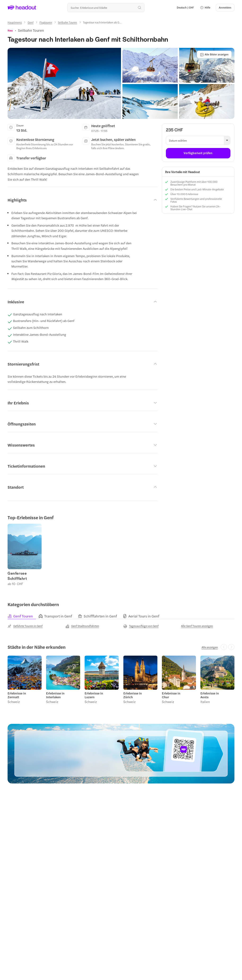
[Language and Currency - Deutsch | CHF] (185, 8)
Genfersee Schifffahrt (17, 576)
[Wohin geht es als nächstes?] (106, 8)
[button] (205, 8)
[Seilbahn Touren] (67, 22)
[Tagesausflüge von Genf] (141, 626)
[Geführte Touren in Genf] (25, 626)
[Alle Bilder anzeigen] (214, 54)
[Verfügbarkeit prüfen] (198, 153)
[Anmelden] (225, 8)
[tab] (23, 616)
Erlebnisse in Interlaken (55, 695)
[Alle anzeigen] (210, 647)
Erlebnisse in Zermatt (17, 695)
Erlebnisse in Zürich (133, 695)
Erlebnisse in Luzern (94, 695)
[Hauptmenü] (15, 22)
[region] (121, 555)
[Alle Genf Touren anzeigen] (197, 626)
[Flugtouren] (46, 22)
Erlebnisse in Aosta (210, 695)
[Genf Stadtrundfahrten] (82, 626)
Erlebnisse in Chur (171, 695)
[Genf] (31, 22)
